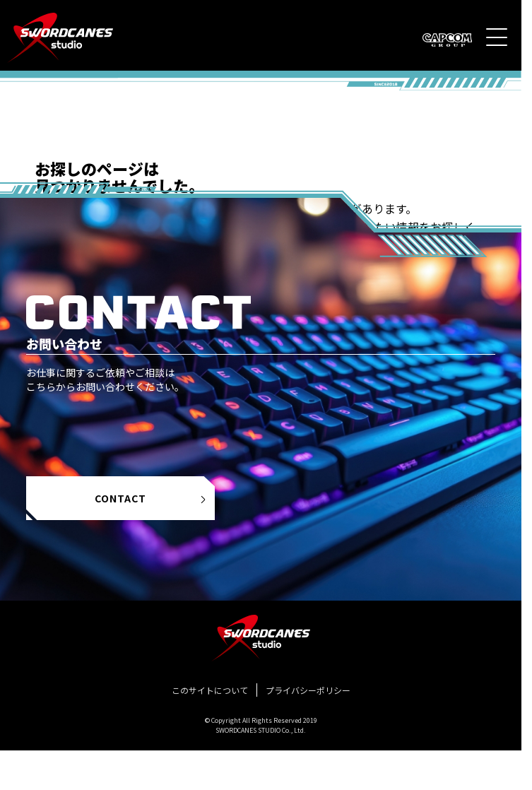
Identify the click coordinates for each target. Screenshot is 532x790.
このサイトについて (210, 690)
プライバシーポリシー (308, 690)
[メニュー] (497, 37)
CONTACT (151, 498)
